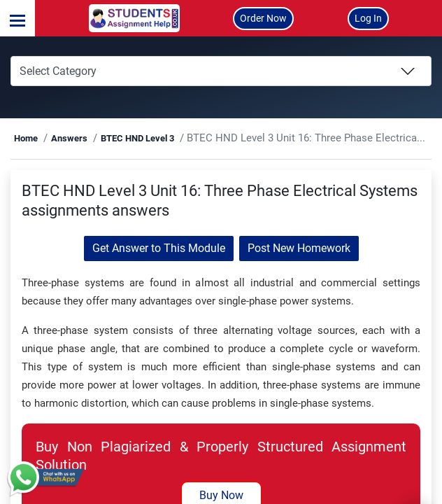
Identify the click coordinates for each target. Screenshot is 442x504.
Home (58, 138)
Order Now (263, 18)
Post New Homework (299, 248)
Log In (368, 18)
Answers (101, 138)
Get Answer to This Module (159, 248)
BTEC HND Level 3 (170, 138)
